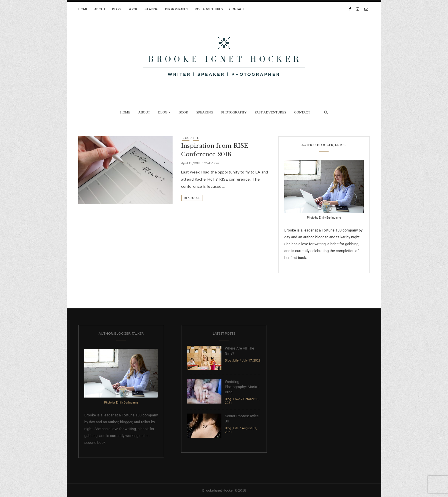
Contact (237, 9)
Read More (192, 198)
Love (237, 399)
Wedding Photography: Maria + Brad (242, 387)
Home (83, 9)
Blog (117, 9)
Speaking (151, 9)
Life (196, 138)
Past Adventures (209, 9)
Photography (177, 9)
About (100, 9)
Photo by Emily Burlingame (324, 218)
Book (132, 9)
